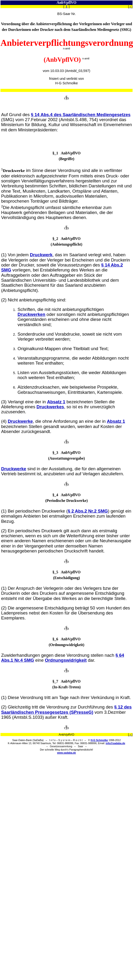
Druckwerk (41, 255)
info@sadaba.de (115, 743)
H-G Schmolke (99, 740)
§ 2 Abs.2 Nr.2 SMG (88, 511)
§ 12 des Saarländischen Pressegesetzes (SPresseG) (66, 709)
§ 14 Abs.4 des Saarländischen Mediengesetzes (81, 115)
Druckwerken (31, 314)
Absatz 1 (56, 402)
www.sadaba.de (67, 753)
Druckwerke (20, 421)
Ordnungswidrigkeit (66, 660)
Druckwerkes (50, 407)
